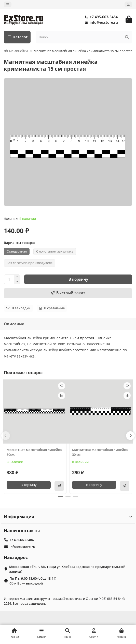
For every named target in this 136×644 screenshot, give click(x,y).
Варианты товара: (19, 243)
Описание (14, 324)
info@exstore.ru (100, 22)
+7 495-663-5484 (100, 17)
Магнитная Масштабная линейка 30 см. (100, 452)
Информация (68, 516)
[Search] (84, 37)
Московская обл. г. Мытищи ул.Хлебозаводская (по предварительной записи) (67, 569)
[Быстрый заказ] (68, 293)
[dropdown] (8, 4)
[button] (6, 436)
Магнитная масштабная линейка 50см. (34, 452)
